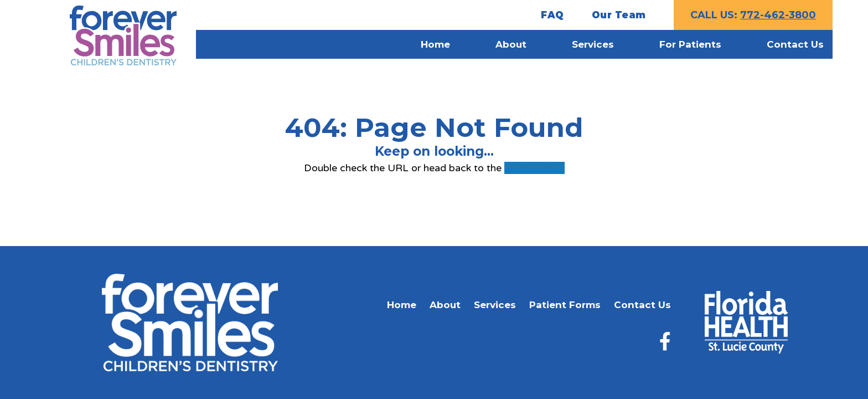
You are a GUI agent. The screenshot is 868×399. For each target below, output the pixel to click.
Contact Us (642, 305)
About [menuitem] (511, 44)
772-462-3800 (778, 15)
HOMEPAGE (534, 168)
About (445, 305)
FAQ (552, 15)
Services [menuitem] (593, 44)
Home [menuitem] (435, 44)
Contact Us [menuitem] (795, 44)
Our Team (619, 15)
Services (495, 305)
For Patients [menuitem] (690, 44)
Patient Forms (565, 305)
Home (402, 305)
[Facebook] (665, 341)
